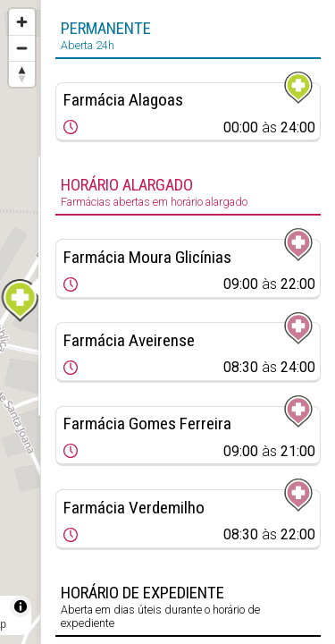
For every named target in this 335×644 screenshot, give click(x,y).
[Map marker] (21, 301)
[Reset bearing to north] (22, 74)
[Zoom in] (22, 22)
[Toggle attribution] (21, 606)
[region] (20, 322)
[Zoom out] (22, 48)
